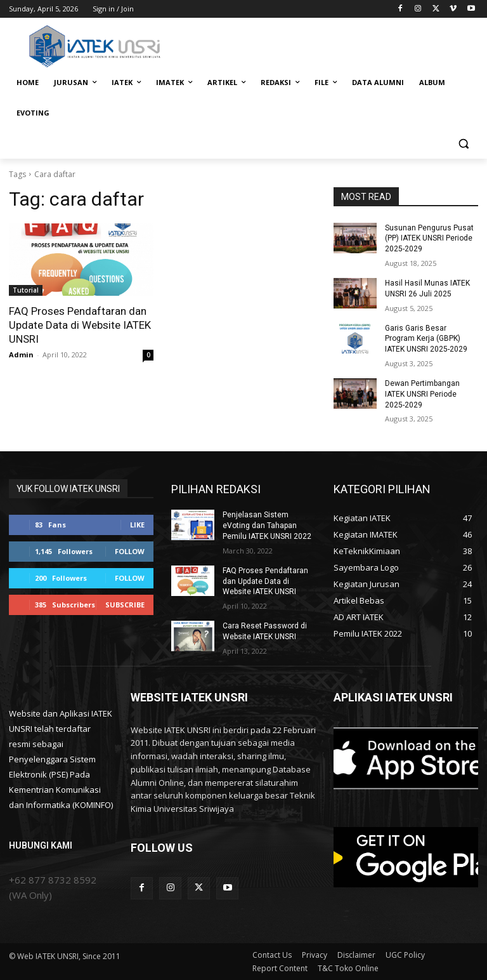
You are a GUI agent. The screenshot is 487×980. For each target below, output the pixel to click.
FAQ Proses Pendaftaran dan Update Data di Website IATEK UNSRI (80, 325)
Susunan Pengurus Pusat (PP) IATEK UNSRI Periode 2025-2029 (429, 239)
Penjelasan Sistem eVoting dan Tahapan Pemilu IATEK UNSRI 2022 (267, 526)
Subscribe (125, 605)
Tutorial (26, 290)
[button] (463, 144)
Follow (130, 551)
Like (137, 525)
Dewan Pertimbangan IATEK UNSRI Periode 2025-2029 (422, 394)
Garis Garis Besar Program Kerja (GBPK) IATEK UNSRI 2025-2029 (426, 339)
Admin (21, 354)
